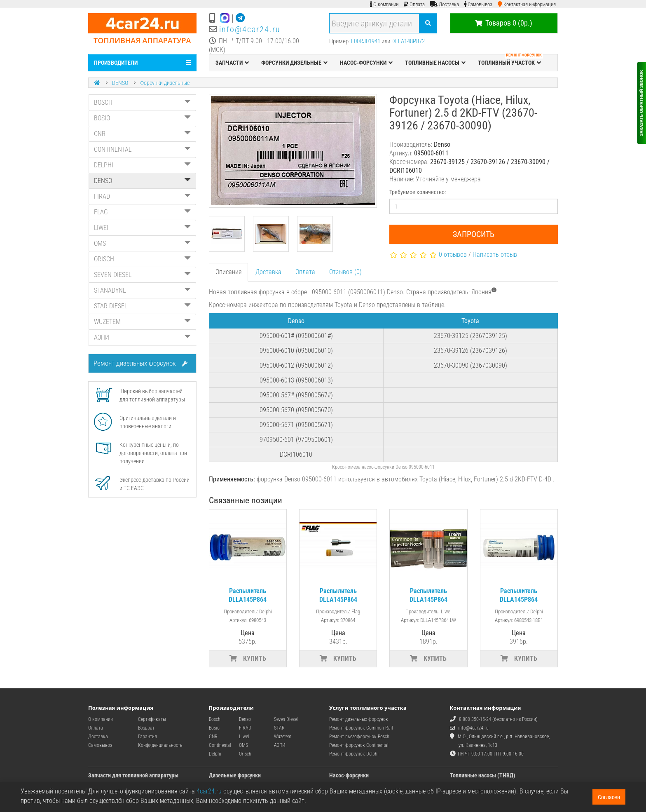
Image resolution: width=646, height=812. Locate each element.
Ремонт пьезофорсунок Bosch (359, 737)
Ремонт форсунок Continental (359, 745)
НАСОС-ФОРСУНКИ (366, 63)
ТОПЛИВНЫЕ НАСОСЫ (435, 63)
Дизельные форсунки (235, 775)
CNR (142, 134)
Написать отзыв (495, 255)
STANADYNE (142, 290)
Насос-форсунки (349, 775)
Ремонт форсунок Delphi (354, 754)
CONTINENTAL (142, 149)
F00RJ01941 (366, 41)
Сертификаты (152, 719)
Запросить (474, 234)
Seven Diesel (286, 719)
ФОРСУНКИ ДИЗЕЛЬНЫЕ (294, 63)
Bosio (214, 728)
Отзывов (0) (345, 272)
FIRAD (142, 196)
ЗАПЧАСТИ (232, 63)
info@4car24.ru (250, 29)
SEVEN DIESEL (142, 275)
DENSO (120, 83)
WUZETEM (142, 322)
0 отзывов (453, 255)
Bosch (215, 719)
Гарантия (147, 737)
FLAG (142, 212)
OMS (142, 243)
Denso (245, 719)
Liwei (244, 737)
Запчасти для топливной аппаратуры (133, 775)
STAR (279, 728)
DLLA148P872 (408, 41)
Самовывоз (100, 745)
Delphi (215, 754)
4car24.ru (209, 791)
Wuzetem (283, 737)
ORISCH (142, 259)
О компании (101, 719)
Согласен (609, 797)
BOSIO (142, 118)
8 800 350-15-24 (475, 719)
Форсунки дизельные (165, 83)
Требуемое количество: (418, 192)
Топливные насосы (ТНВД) (483, 775)
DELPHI (142, 165)
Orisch (245, 754)
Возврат (146, 728)
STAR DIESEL (142, 306)
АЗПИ (142, 337)
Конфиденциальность (160, 745)
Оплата (305, 272)
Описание (228, 272)
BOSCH (142, 102)
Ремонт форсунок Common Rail (361, 728)
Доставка (268, 272)
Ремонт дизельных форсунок (140, 363)
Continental (220, 745)
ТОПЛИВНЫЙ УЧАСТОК (510, 61)
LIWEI (142, 228)
